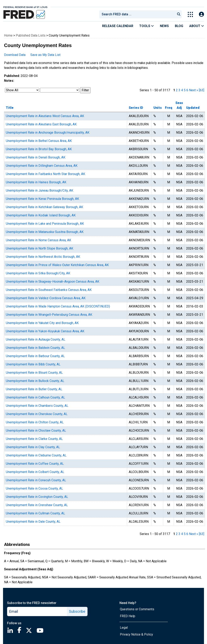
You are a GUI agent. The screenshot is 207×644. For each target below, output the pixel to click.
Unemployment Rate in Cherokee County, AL (37, 414)
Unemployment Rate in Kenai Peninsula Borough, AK (42, 199)
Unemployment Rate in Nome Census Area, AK (39, 240)
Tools (147, 26)
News (164, 26)
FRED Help (128, 616)
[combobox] (137, 14)
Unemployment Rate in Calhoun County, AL (35, 397)
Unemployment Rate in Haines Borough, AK (36, 182)
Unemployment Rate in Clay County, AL (33, 447)
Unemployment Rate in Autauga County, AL (36, 339)
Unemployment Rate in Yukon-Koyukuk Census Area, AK (45, 331)
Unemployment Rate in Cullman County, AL (35, 513)
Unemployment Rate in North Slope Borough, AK (40, 248)
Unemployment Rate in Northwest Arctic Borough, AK (43, 257)
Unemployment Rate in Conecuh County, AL (36, 480)
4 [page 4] (182, 90)
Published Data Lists (31, 35)
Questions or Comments (137, 609)
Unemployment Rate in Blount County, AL (34, 373)
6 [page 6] (187, 90)
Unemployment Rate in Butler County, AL (34, 389)
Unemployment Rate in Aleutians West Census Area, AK (45, 116)
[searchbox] (138, 14)
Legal (124, 628)
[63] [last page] (202, 90)
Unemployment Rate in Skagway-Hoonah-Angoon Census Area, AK (53, 282)
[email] (37, 611)
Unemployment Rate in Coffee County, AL (35, 464)
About (197, 26)
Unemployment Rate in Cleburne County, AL (36, 455)
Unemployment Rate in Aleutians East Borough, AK (41, 124)
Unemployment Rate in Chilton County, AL (35, 422)
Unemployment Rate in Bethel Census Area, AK (39, 141)
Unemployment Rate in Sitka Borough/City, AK (38, 273)
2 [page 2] (177, 90)
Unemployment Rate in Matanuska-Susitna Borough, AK (45, 232)
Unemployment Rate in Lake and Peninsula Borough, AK (45, 224)
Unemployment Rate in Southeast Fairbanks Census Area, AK (49, 290)
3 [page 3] (179, 90)
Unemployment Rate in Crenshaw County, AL (37, 505)
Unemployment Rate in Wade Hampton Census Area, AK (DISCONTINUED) (58, 306)
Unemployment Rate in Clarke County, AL (34, 439)
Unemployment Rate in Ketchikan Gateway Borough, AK (44, 207)
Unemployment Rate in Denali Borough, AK (36, 157)
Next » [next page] (194, 90)
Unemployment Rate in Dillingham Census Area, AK (42, 166)
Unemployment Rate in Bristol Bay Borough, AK (39, 149)
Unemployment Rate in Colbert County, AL (35, 472)
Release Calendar (118, 26)
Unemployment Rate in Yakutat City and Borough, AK (42, 323)
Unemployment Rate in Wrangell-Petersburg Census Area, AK (49, 315)
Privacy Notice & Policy (136, 634)
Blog (179, 26)
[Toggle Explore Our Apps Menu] (190, 14)
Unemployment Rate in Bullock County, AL (35, 381)
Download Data (15, 55)
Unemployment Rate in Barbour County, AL (35, 356)
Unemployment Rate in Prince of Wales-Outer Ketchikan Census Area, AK (57, 265)
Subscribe (77, 611)
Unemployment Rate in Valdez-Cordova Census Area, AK (46, 298)
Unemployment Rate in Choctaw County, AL (36, 431)
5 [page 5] (185, 90)
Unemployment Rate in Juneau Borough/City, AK (40, 190)
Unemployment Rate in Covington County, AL (37, 497)
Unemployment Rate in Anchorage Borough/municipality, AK (48, 133)
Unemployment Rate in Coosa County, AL (34, 488)
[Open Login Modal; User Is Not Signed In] (201, 14)
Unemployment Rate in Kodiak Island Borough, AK (41, 215)
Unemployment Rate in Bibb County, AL (33, 364)
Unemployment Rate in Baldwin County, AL (35, 348)
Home (8, 35)
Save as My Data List (45, 55)
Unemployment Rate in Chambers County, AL (37, 406)
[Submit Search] (179, 14)
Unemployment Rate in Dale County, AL (33, 522)
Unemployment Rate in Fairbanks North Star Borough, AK (45, 174)
